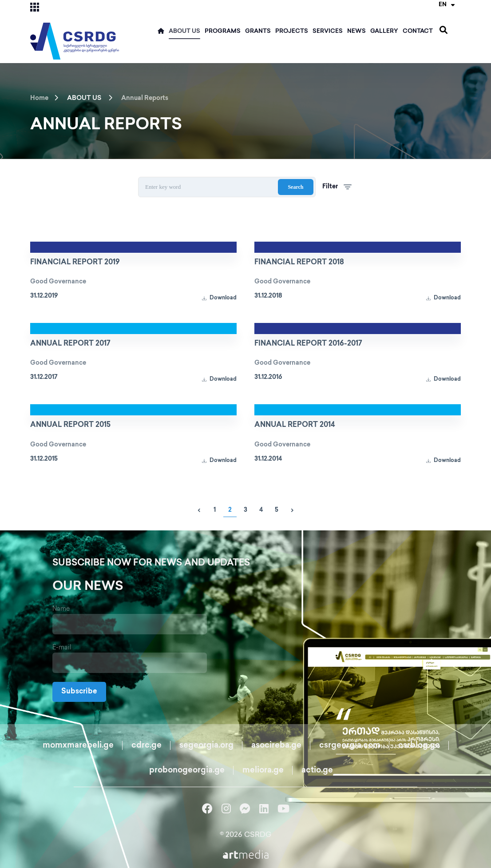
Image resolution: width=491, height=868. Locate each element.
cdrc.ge (147, 746)
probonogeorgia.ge (187, 770)
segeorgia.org (206, 746)
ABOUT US (184, 32)
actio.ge (317, 770)
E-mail (62, 648)
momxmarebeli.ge (78, 746)
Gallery (384, 32)
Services (328, 32)
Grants (258, 32)
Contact (418, 32)
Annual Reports (145, 98)
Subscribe (79, 692)
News (356, 32)
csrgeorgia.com (350, 746)
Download (219, 298)
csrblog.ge (419, 746)
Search (295, 187)
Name (61, 609)
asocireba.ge (276, 746)
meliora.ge (263, 770)
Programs (223, 32)
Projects (292, 32)
